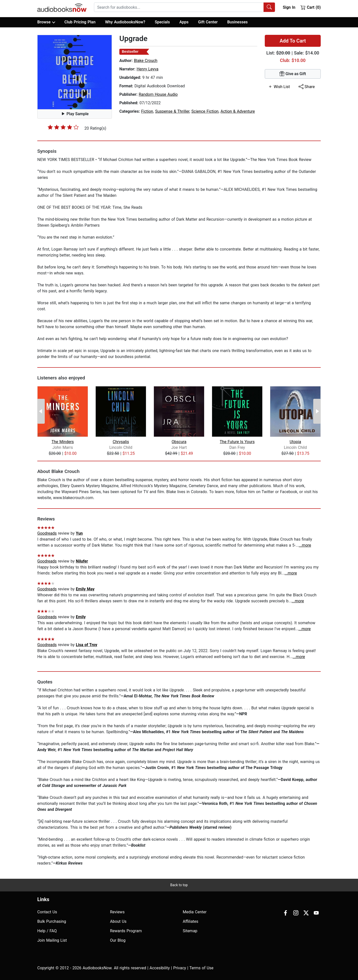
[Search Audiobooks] (269, 7)
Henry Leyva (147, 69)
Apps (184, 22)
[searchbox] (179, 7)
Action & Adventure (238, 111)
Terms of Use (201, 968)
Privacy (180, 968)
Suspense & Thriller (172, 111)
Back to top (179, 885)
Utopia (295, 442)
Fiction (147, 111)
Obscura (179, 442)
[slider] (63, 127)
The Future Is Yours (237, 442)
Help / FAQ (47, 931)
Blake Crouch (146, 61)
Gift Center (208, 22)
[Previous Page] (41, 411)
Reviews (117, 912)
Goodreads (47, 533)
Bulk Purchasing (52, 921)
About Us (118, 921)
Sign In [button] (289, 7)
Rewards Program (126, 931)
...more (305, 545)
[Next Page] (317, 411)
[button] (75, 72)
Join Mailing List (52, 940)
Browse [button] (46, 22)
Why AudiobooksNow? (125, 22)
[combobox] (184, 7)
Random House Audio (158, 94)
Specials (162, 22)
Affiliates (191, 921)
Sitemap (190, 931)
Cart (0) (311, 7)
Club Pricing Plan (80, 22)
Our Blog (118, 940)
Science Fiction (205, 111)
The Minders (63, 442)
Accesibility (160, 968)
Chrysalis (121, 442)
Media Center (195, 912)
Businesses (237, 22)
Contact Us (47, 912)
